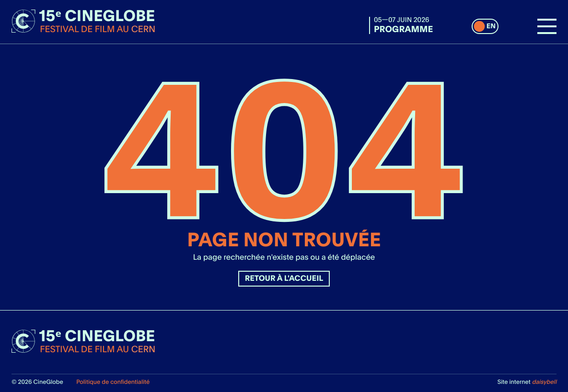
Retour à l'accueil (284, 278)
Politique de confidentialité (113, 382)
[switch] (485, 26)
